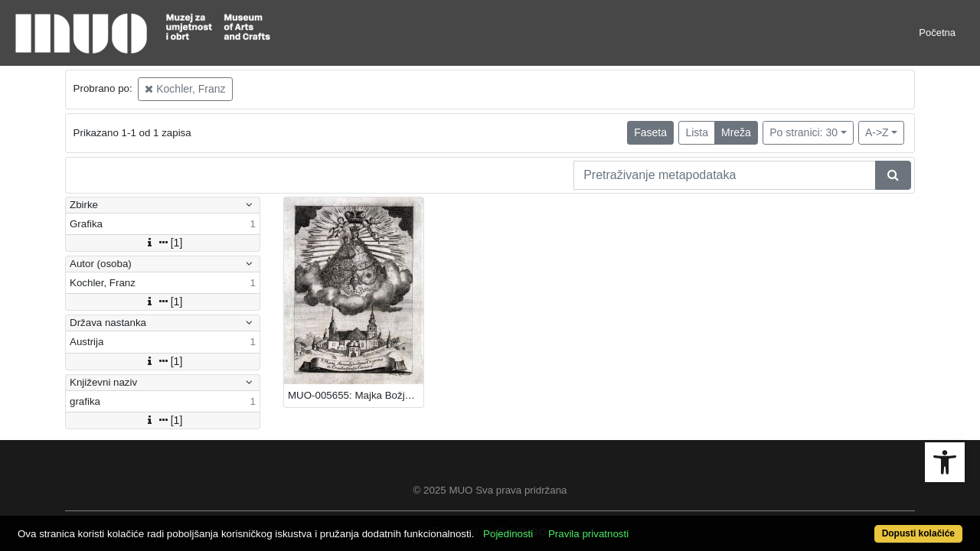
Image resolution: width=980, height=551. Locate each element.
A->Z (877, 132)
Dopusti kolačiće (865, 525)
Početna (937, 33)
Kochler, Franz (185, 89)
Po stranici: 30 (804, 132)
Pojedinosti (557, 525)
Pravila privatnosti (637, 525)
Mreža (736, 132)
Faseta (650, 132)
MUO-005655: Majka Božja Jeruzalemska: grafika (356, 395)
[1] (163, 243)
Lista (697, 132)
